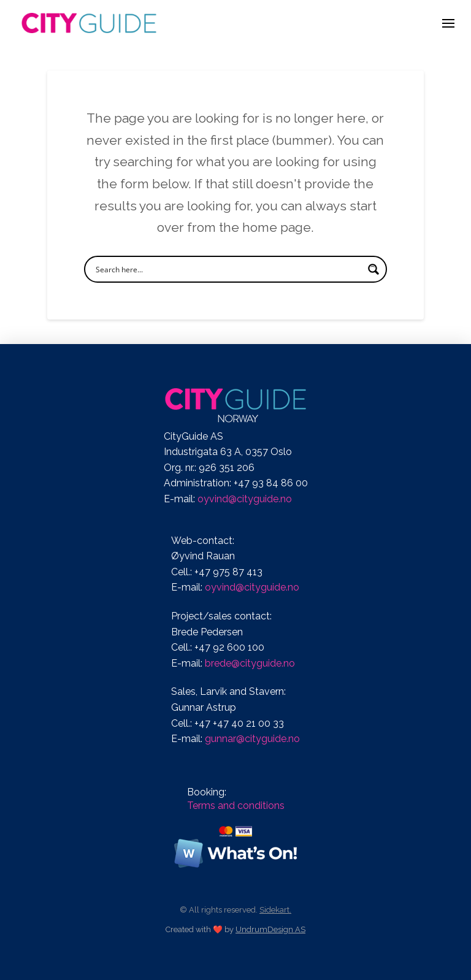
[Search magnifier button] (373, 269)
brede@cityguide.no (250, 663)
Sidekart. (275, 910)
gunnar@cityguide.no (252, 739)
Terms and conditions (236, 806)
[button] (448, 23)
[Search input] (228, 269)
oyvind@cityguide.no (245, 499)
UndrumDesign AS (270, 929)
